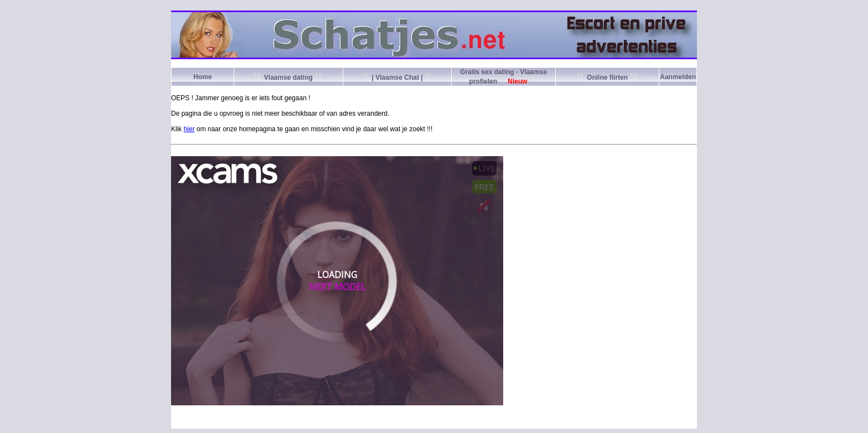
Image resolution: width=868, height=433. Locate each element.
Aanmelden (678, 77)
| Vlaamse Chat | (397, 78)
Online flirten (608, 78)
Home (202, 77)
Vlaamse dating (288, 78)
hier (189, 129)
